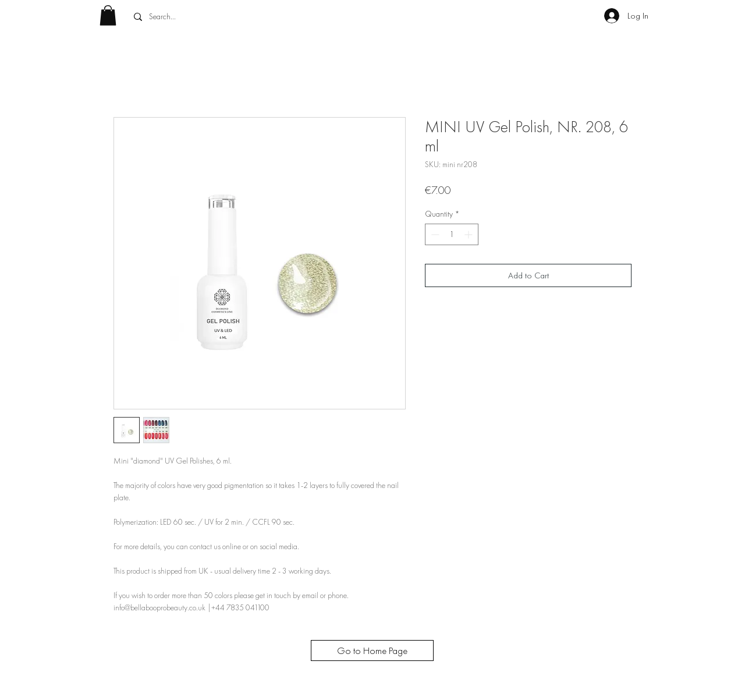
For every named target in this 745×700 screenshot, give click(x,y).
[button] (108, 15)
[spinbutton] (452, 234)
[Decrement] (434, 234)
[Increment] (469, 234)
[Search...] (214, 17)
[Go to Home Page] (372, 650)
